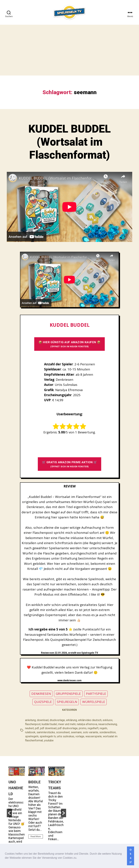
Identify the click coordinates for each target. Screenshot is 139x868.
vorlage (80, 736)
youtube (49, 740)
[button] (78, 858)
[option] (17, 812)
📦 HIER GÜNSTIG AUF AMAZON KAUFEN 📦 (69, 344)
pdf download (48, 728)
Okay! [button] (131, 856)
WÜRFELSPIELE (94, 702)
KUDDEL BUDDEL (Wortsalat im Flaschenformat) (70, 142)
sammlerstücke (46, 732)
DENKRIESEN (41, 694)
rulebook (30, 732)
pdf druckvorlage (68, 728)
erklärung (72, 720)
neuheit (29, 728)
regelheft (93, 728)
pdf (37, 728)
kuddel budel (49, 724)
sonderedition (108, 732)
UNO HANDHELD (16, 788)
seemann (76, 732)
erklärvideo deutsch (90, 720)
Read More (36, 837)
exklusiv (108, 720)
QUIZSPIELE (43, 702)
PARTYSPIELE (96, 694)
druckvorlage (57, 720)
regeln (103, 728)
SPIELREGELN (67, 702)
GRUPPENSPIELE (68, 694)
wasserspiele (94, 736)
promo (83, 728)
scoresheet (63, 732)
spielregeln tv (48, 736)
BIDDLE (34, 782)
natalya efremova (87, 724)
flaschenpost (33, 724)
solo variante (91, 732)
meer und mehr (67, 724)
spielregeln (32, 736)
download (43, 720)
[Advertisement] (70, 50)
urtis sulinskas (66, 736)
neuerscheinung (108, 724)
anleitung (30, 720)
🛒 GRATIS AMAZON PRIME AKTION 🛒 (70, 464)
